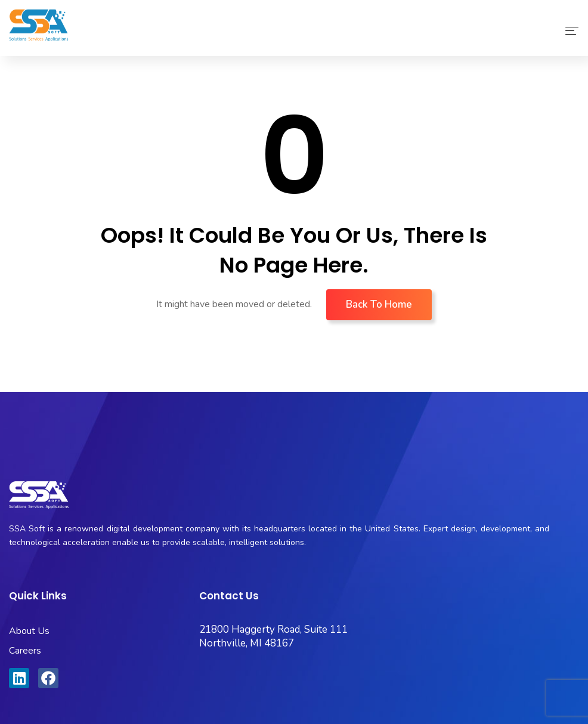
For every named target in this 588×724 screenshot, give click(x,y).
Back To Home (379, 304)
